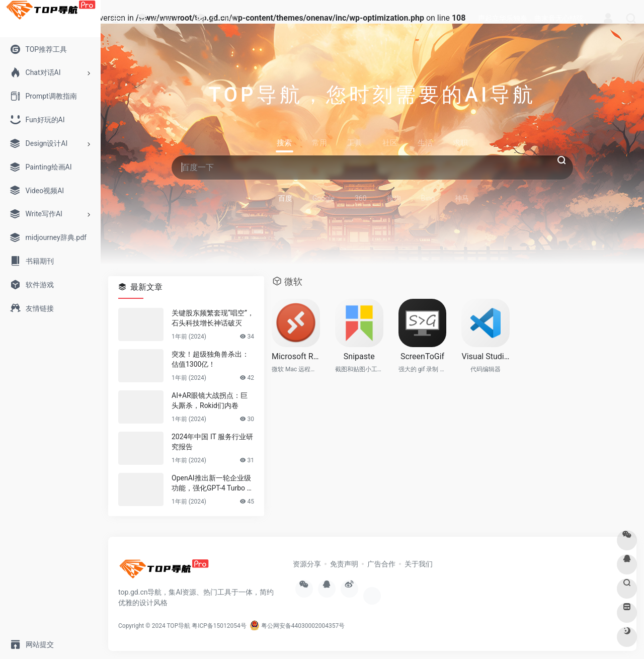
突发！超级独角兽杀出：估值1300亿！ (210, 359)
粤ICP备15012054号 (219, 626)
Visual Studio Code (486, 356)
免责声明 (344, 564)
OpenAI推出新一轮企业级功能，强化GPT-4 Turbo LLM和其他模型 (211, 483)
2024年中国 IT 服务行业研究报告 (212, 442)
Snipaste (359, 356)
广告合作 (381, 564)
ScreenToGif (422, 356)
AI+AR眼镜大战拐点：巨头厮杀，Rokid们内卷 (210, 400)
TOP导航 (178, 626)
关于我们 (419, 564)
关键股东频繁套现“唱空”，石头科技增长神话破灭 (213, 318)
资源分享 (307, 564)
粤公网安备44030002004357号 (297, 626)
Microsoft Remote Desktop (296, 356)
